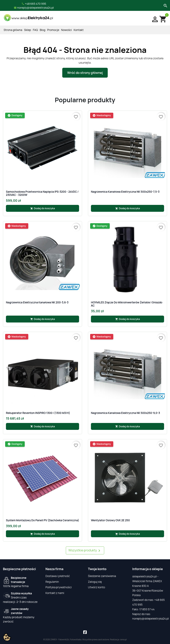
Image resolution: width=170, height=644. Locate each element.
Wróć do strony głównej (85, 73)
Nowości (66, 30)
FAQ (35, 30)
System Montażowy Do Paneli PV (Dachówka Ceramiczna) (42, 520)
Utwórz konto (96, 587)
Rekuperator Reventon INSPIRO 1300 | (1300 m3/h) (38, 413)
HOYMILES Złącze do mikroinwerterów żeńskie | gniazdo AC (127, 304)
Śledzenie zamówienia (102, 576)
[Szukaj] (165, 5)
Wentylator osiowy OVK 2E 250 (110, 520)
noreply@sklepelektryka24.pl (151, 618)
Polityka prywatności (59, 587)
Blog (42, 30)
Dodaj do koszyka (43, 208)
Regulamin (52, 582)
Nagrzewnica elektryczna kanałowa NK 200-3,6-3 (37, 302)
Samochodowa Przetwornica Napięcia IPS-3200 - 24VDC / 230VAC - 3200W (42, 193)
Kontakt (79, 30)
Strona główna (13, 30)
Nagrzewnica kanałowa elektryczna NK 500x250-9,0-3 (125, 413)
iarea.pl (124, 639)
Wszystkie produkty (85, 551)
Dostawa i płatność (58, 576)
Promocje (53, 30)
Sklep (28, 30)
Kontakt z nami (55, 593)
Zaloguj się (95, 582)
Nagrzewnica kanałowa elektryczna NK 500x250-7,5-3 (125, 192)
